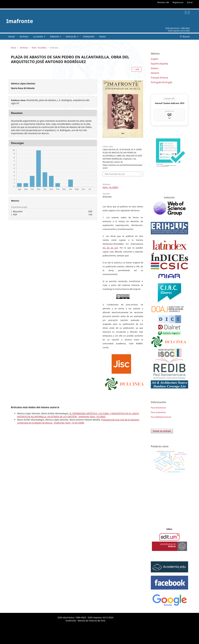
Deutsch (155, 73)
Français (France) (159, 78)
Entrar (190, 2)
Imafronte (20, 21)
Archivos (24, 36)
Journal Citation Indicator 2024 (169, 103)
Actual (12, 36)
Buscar (186, 36)
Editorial (55, 36)
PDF (137, 69)
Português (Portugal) (161, 82)
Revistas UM (163, 2)
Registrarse (178, 2)
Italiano (155, 68)
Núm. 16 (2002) (39, 48)
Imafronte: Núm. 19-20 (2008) (69, 423)
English (155, 59)
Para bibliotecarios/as (161, 417)
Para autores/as (158, 412)
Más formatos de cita (115, 174)
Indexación (89, 36)
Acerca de (71, 36)
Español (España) (159, 64)
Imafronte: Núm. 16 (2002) (92, 417)
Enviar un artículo (162, 431)
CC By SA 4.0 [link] (110, 248)
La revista (38, 36)
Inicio (13, 48)
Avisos (103, 36)
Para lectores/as (158, 408)
